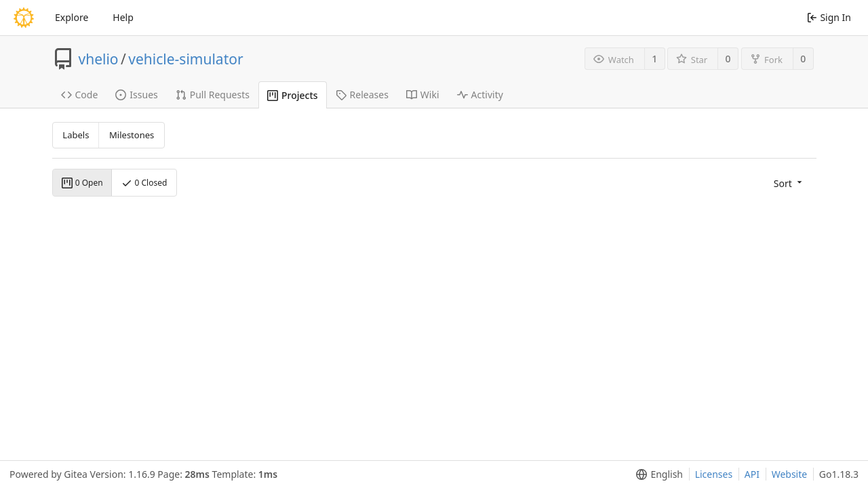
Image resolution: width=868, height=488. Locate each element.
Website (790, 474)
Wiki (423, 95)
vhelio (99, 59)
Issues (136, 95)
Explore (72, 17)
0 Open (82, 183)
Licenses (714, 474)
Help (123, 17)
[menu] (789, 183)
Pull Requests (213, 95)
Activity (480, 95)
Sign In (829, 17)
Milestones (132, 135)
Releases (362, 95)
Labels (76, 135)
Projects (293, 95)
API (752, 474)
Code (80, 95)
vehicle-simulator (185, 59)
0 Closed (144, 183)
